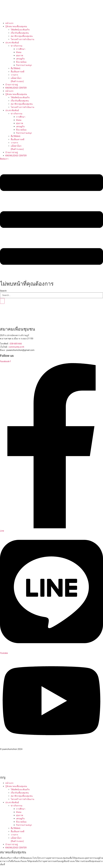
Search (3, 291)
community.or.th (16, 347)
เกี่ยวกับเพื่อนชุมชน (20, 33)
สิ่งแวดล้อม (21, 62)
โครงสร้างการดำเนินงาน (22, 39)
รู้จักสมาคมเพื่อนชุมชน (16, 26)
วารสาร (14, 75)
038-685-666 (16, 344)
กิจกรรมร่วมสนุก (24, 65)
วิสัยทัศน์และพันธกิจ (20, 30)
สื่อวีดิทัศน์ (15, 68)
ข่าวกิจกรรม (17, 46)
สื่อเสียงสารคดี (18, 72)
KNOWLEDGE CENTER (16, 88)
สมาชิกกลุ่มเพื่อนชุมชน (22, 36)
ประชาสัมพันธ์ (12, 43)
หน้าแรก (9, 23)
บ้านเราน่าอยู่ (12, 85)
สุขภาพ (20, 55)
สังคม (19, 52)
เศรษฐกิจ (20, 59)
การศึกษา (21, 49)
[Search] (2, 301)
